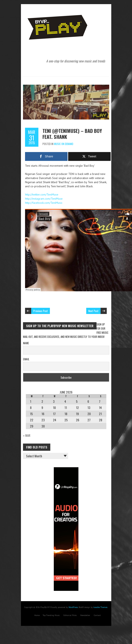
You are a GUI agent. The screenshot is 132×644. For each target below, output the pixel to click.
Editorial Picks (70, 615)
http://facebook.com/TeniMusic (44, 203)
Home (37, 615)
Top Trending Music (51, 615)
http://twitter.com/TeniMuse (42, 194)
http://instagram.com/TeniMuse (44, 199)
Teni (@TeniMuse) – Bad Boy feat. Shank (72, 134)
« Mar (27, 435)
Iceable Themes (100, 607)
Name (26, 343)
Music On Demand (64, 144)
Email (26, 359)
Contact (97, 615)
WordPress (73, 607)
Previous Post (41, 311)
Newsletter (85, 615)
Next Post (93, 311)
